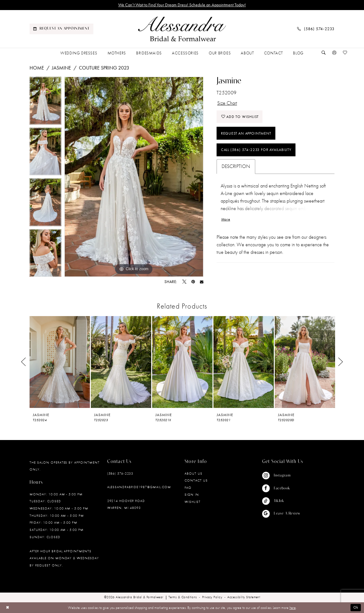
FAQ (188, 488)
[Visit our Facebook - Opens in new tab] (281, 488)
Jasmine (61, 68)
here (293, 608)
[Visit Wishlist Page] (345, 53)
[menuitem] (61, 29)
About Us (193, 473)
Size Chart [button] (227, 103)
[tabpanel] (45, 102)
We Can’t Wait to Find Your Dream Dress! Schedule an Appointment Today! (182, 5)
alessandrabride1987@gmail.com (139, 487)
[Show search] (324, 53)
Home (37, 68)
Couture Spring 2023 (104, 68)
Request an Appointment (246, 133)
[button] (334, 53)
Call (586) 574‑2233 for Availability (256, 150)
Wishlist (193, 502)
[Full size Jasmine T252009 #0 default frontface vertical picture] (134, 177)
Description (236, 167)
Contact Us (196, 480)
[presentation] (60, 362)
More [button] (226, 219)
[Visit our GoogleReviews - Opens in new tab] (281, 514)
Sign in (192, 494)
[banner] (182, 29)
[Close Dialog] (8, 608)
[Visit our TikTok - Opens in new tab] (281, 501)
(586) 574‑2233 (120, 473)
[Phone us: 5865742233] (316, 29)
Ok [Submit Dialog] (356, 608)
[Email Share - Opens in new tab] (202, 282)
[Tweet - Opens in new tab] (184, 282)
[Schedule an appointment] (61, 29)
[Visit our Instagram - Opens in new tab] (281, 476)
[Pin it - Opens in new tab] (193, 282)
